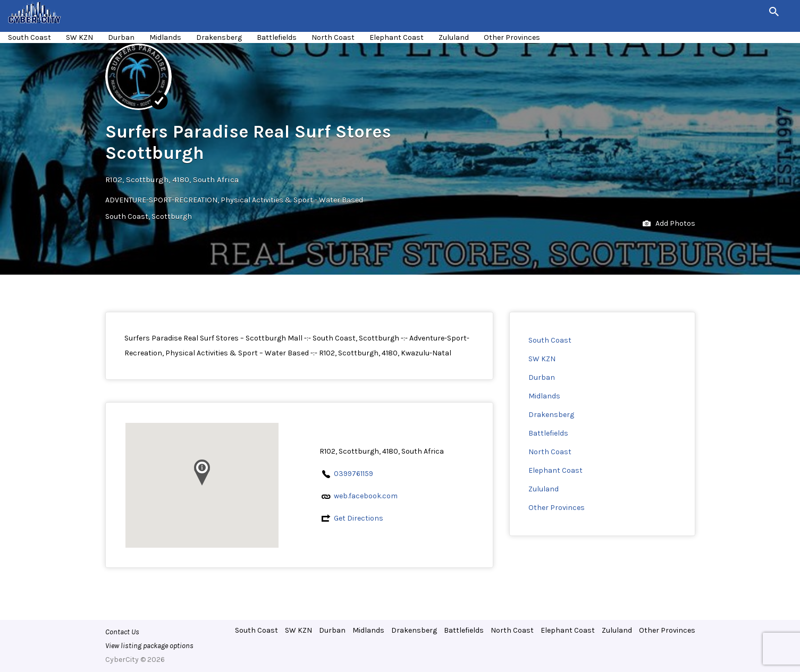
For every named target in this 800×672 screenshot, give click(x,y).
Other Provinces (512, 37)
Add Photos (669, 224)
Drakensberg (219, 37)
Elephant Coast (397, 37)
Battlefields (277, 37)
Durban (121, 37)
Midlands (165, 37)
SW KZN (79, 37)
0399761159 (353, 474)
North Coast (333, 37)
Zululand (454, 37)
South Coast (30, 37)
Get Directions (359, 518)
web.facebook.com (366, 496)
